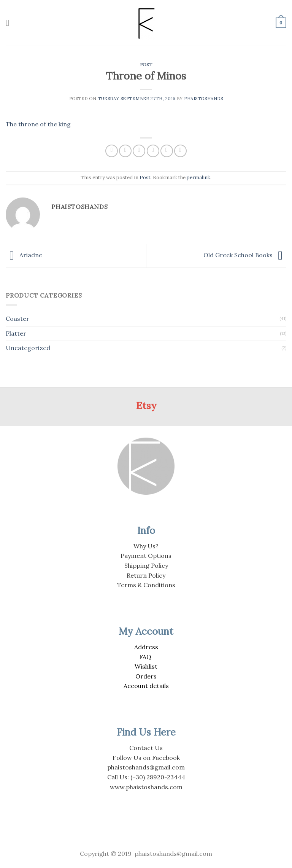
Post (146, 65)
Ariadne (24, 255)
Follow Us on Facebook (146, 758)
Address (146, 647)
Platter (16, 333)
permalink (198, 178)
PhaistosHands (203, 99)
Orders (146, 676)
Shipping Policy (146, 565)
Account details (146, 686)
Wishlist (146, 666)
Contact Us (146, 748)
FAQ (145, 657)
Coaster (17, 319)
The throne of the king (38, 124)
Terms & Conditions (146, 585)
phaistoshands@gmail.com (146, 767)
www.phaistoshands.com (146, 787)
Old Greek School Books (245, 255)
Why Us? (146, 546)
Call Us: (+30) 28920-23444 (146, 777)
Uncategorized (28, 348)
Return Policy (146, 575)
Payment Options (146, 556)
